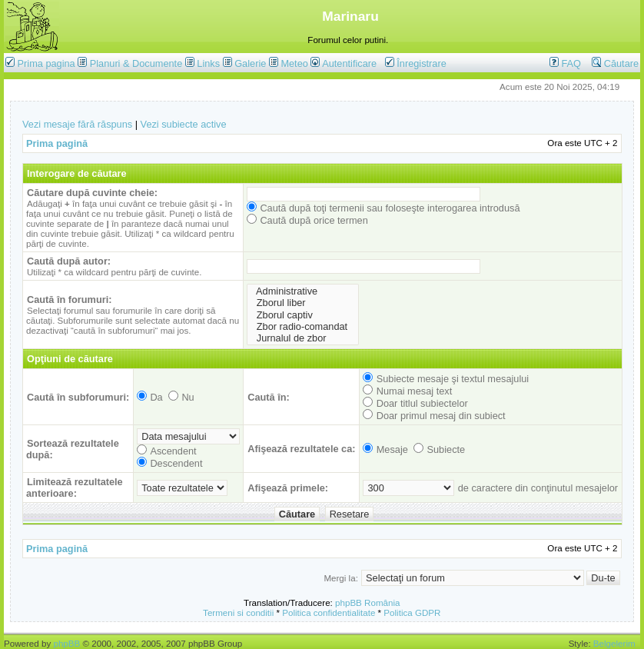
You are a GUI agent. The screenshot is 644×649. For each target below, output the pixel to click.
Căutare (615, 63)
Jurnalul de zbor (303, 338)
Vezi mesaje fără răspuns (77, 124)
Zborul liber (303, 303)
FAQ (565, 63)
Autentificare (344, 63)
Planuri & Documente (136, 63)
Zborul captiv (303, 315)
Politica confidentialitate (329, 612)
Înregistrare (416, 63)
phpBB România (367, 602)
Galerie (250, 63)
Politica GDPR (412, 612)
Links (208, 63)
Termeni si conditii (238, 612)
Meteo (294, 63)
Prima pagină (57, 143)
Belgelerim (614, 643)
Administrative (303, 291)
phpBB (66, 643)
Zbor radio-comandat (303, 326)
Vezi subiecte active (184, 124)
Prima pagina (46, 63)
